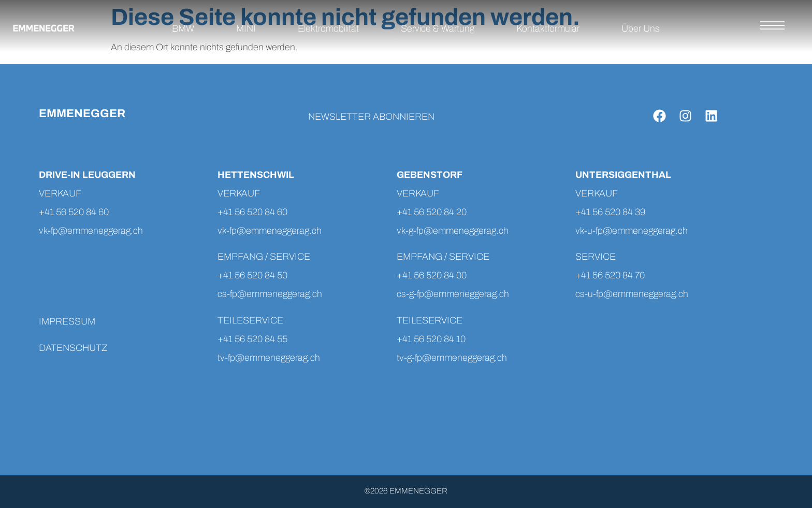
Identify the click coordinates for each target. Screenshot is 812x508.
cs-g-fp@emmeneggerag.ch (453, 294)
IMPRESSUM (67, 321)
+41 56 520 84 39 (610, 212)
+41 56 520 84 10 (431, 339)
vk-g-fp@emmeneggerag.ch (453, 231)
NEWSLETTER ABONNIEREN (371, 117)
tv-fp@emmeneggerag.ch (270, 358)
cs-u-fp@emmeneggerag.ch (632, 294)
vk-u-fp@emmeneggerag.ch (632, 231)
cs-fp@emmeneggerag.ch (270, 294)
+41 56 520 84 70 (610, 275)
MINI (246, 29)
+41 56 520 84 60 (74, 212)
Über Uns (641, 29)
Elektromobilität (328, 29)
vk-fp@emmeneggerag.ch (91, 231)
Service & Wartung (438, 29)
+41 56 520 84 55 (252, 339)
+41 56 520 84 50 (252, 275)
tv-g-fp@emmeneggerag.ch (452, 358)
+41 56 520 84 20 (432, 212)
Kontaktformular (548, 29)
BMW (183, 29)
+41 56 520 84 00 (432, 275)
